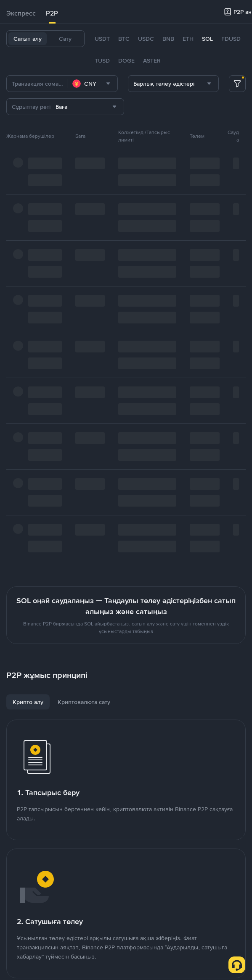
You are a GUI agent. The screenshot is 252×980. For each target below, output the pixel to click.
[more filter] (237, 84)
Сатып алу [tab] (28, 39)
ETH (188, 39)
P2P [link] (52, 13)
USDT (102, 39)
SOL (207, 39)
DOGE (126, 60)
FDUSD (231, 39)
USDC (146, 39)
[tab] (21, 13)
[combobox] (92, 84)
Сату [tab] (65, 39)
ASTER (152, 60)
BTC (124, 39)
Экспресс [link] (21, 13)
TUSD (102, 60)
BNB (168, 39)
